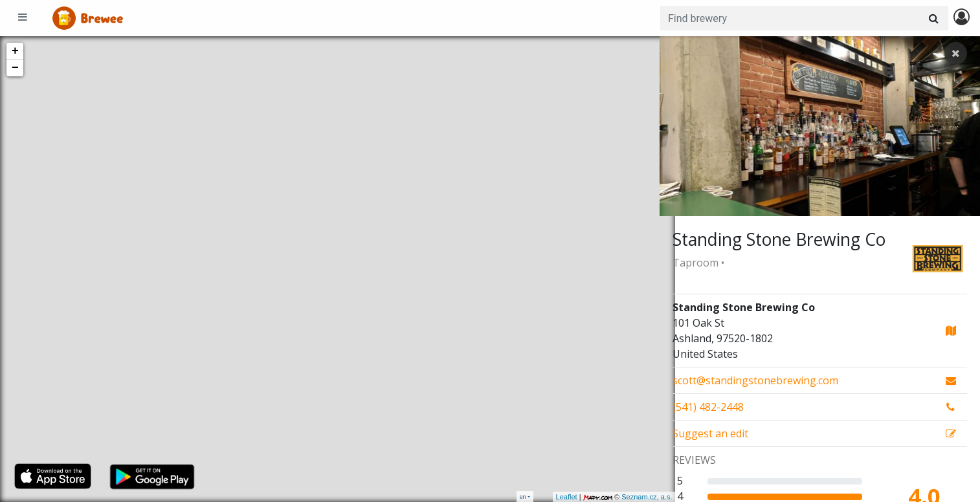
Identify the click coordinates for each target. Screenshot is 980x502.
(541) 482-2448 (708, 407)
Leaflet (551, 497)
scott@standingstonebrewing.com (755, 380)
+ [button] (15, 51)
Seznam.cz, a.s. (631, 497)
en (523, 497)
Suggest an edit (710, 433)
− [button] (15, 68)
